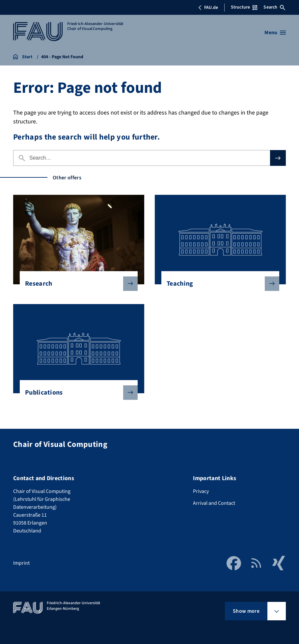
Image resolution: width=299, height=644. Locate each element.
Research (76, 284)
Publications (76, 393)
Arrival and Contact (214, 503)
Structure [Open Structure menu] (244, 7)
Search (274, 7)
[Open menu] (275, 33)
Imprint (21, 563)
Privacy (201, 491)
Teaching (218, 284)
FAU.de (208, 8)
